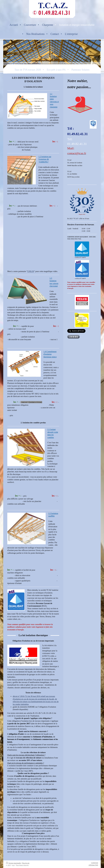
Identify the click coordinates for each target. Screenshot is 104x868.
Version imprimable (13, 863)
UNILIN (31, 271)
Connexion (95, 863)
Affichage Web (93, 865)
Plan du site (26, 863)
